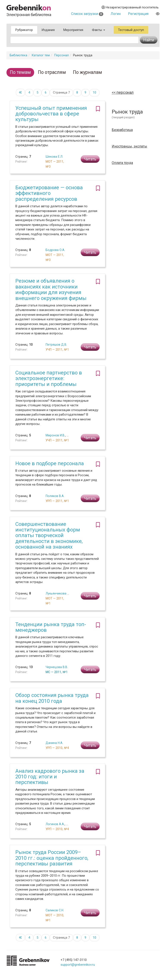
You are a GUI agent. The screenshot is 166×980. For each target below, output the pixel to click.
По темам (20, 72)
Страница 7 (61, 92)
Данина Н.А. (54, 743)
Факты (98, 30)
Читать (90, 159)
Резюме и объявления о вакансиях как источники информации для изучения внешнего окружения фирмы (51, 289)
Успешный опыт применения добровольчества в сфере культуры (51, 114)
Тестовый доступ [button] (131, 30)
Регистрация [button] (138, 14)
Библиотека (18, 55)
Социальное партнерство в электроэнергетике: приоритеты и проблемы (49, 378)
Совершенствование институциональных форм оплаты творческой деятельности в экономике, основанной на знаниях (49, 536)
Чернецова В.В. (57, 667)
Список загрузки (87, 14)
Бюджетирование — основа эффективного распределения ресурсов (49, 193)
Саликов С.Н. (55, 910)
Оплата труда (122, 163)
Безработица (122, 130)
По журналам (87, 72)
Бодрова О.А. (55, 250)
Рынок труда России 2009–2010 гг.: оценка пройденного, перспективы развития (52, 858)
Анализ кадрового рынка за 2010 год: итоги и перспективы (50, 777)
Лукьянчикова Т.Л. (59, 593)
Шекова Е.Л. (54, 157)
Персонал (61, 55)
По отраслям (52, 72)
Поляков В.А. (55, 496)
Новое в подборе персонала (50, 463)
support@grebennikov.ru (78, 965)
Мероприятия (73, 30)
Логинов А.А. (55, 824)
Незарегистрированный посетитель (130, 7)
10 (94, 92)
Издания (48, 30)
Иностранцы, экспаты (129, 146)
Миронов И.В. (55, 435)
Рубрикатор (24, 30)
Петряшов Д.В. (56, 345)
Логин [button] (116, 14)
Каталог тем (41, 55)
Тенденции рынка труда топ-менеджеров (51, 627)
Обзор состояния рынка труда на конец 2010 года (52, 698)
